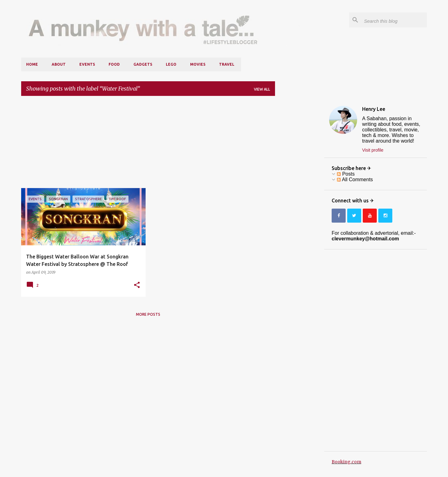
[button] (137, 285)
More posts (148, 314)
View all (262, 89)
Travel (227, 64)
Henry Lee (374, 109)
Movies (198, 64)
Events (87, 64)
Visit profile (373, 150)
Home (32, 64)
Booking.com (346, 462)
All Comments (355, 179)
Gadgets (143, 64)
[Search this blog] (394, 20)
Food (114, 64)
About (59, 64)
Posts (346, 174)
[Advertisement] (148, 144)
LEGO (171, 64)
